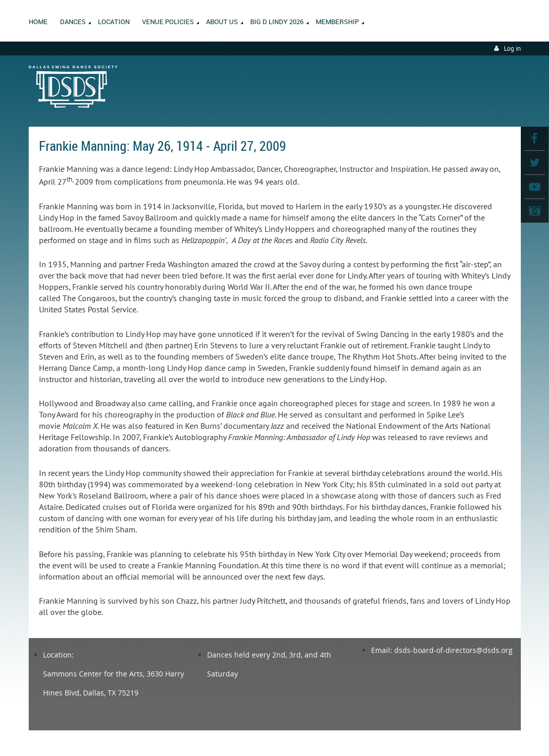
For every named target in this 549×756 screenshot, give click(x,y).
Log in (512, 48)
